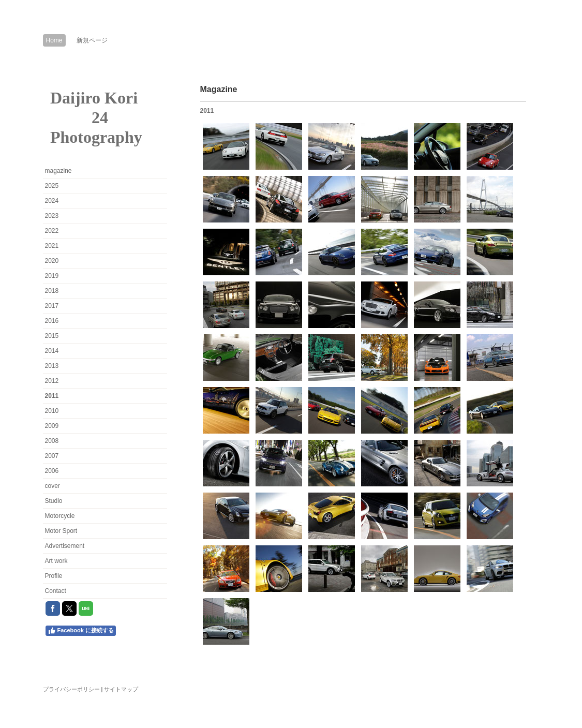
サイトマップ (121, 689)
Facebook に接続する (81, 631)
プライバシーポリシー (71, 689)
